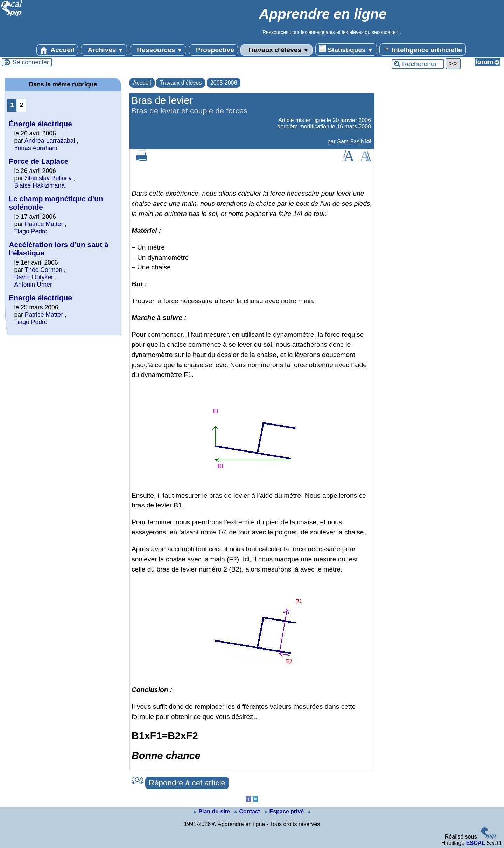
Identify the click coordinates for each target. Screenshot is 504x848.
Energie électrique (40, 298)
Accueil (57, 50)
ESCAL (476, 843)
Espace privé (285, 811)
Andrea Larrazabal (50, 141)
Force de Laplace (38, 161)
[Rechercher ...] (418, 64)
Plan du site (212, 811)
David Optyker (33, 277)
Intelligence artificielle (423, 49)
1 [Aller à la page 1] (12, 105)
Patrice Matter (44, 224)
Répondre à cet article (187, 783)
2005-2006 (224, 83)
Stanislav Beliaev (48, 178)
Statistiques (346, 49)
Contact (248, 811)
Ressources (158, 50)
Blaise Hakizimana (39, 185)
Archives (104, 50)
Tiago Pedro (31, 231)
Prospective (213, 50)
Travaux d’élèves (276, 50)
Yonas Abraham (36, 148)
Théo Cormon (43, 270)
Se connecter (31, 62)
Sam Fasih (350, 142)
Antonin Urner (33, 285)
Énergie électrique (40, 124)
